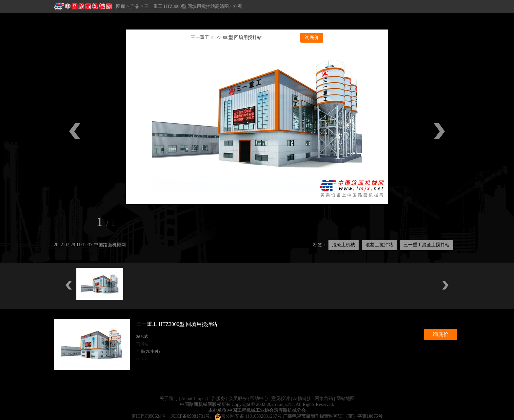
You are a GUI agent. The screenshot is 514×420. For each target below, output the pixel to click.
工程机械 (246, 410)
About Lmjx (192, 399)
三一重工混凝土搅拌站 (426, 245)
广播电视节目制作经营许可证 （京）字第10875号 (333, 416)
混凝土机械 (344, 245)
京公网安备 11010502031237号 (248, 416)
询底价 (312, 38)
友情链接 (302, 399)
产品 (135, 6)
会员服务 (238, 399)
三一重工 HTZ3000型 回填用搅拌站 (226, 38)
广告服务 (216, 399)
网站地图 (346, 399)
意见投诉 (281, 399)
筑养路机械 (285, 410)
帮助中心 (259, 399)
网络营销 (324, 399)
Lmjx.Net (286, 404)
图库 (121, 6)
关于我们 (168, 399)
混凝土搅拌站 (379, 245)
